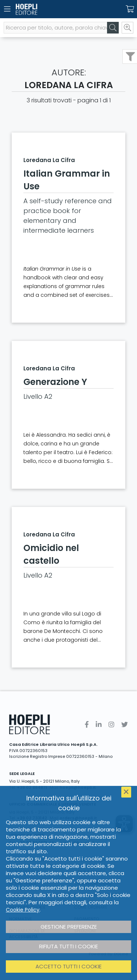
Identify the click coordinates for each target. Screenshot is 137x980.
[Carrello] (130, 9)
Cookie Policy (23, 910)
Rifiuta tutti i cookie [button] (68, 946)
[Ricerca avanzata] (128, 28)
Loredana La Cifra (49, 160)
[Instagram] (111, 725)
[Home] (56, 9)
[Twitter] (125, 725)
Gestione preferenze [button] (69, 927)
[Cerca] (113, 28)
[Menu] (7, 9)
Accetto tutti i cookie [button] (68, 966)
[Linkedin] (99, 725)
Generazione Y (55, 382)
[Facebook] (87, 725)
